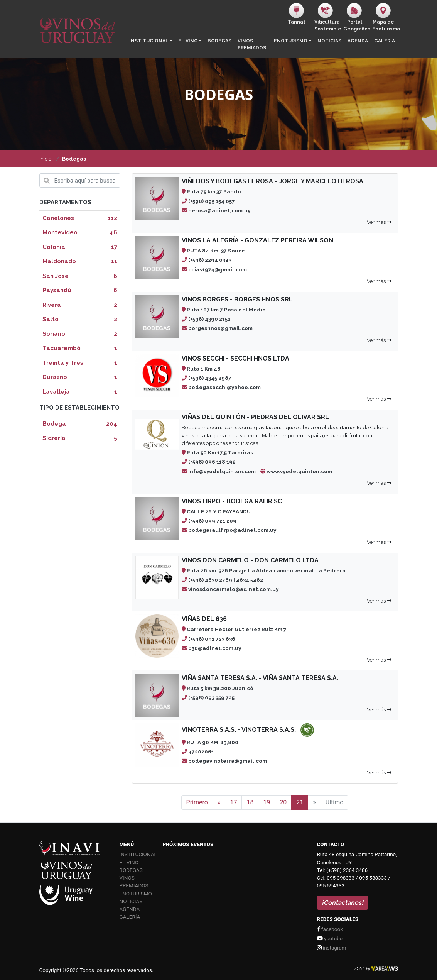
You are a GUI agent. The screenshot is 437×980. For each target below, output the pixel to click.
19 (267, 802)
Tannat (297, 14)
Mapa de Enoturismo (385, 17)
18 (250, 802)
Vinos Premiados (252, 44)
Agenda (358, 41)
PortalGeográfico (356, 17)
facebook (330, 929)
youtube (330, 938)
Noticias (329, 41)
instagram (332, 948)
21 (300, 802)
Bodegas (219, 41)
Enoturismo (291, 41)
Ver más (379, 222)
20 (283, 802)
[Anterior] (219, 802)
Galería (385, 41)
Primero (197, 802)
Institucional (149, 41)
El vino (188, 41)
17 (233, 802)
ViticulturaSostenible (327, 17)
